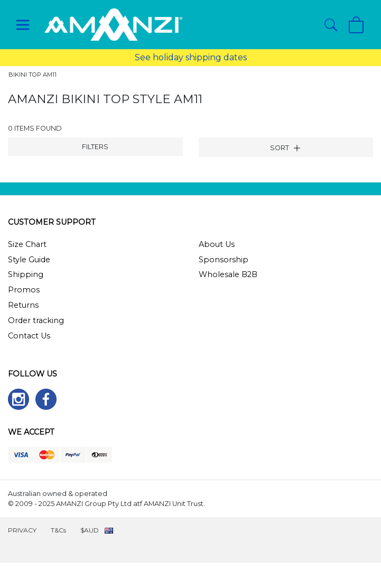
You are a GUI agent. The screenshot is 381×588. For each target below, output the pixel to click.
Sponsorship (224, 260)
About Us (217, 244)
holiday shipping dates (200, 57)
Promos (24, 290)
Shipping (26, 274)
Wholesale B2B (228, 274)
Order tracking (36, 320)
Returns (23, 305)
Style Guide (29, 260)
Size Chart (27, 244)
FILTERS (95, 147)
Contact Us (29, 336)
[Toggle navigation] (23, 25)
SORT (286, 148)
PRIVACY (22, 530)
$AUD (90, 530)
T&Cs (58, 530)
